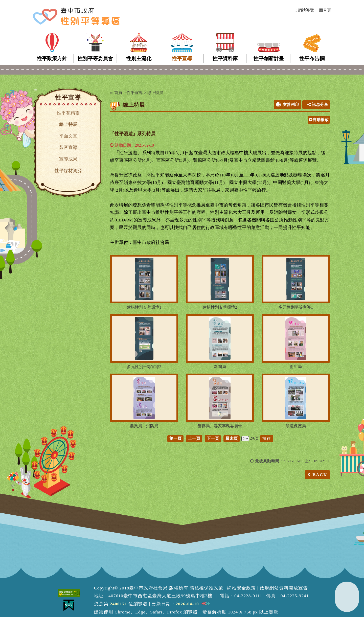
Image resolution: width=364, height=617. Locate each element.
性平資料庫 (225, 58)
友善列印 (291, 105)
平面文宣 (68, 136)
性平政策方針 (52, 58)
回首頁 (325, 10)
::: (295, 10)
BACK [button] (320, 475)
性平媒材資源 (68, 171)
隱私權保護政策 (206, 588)
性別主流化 (139, 58)
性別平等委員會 (95, 58)
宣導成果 (68, 159)
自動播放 (319, 120)
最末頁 (232, 438)
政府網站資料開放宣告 (284, 588)
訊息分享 (318, 105)
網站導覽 (306, 10)
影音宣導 (68, 147)
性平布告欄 (312, 58)
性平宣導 (182, 58)
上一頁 (194, 438)
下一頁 (213, 438)
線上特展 (68, 124)
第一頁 (175, 438)
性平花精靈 (68, 113)
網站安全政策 (241, 588)
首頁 (118, 93)
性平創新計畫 (269, 58)
